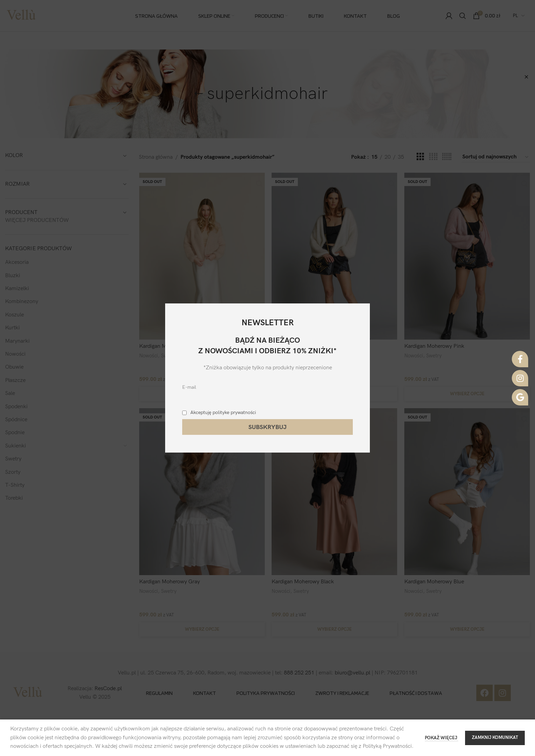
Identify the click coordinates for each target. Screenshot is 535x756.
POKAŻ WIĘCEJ (442, 738)
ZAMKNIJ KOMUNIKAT (495, 738)
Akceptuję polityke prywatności (223, 412)
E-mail (189, 387)
